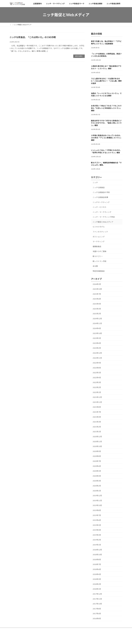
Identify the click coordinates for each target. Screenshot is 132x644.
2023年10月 (97, 333)
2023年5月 (97, 338)
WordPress (53, 640)
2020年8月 (97, 456)
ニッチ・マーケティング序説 (104, 217)
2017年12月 (97, 594)
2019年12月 (97, 496)
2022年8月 (97, 368)
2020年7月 (97, 461)
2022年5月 (97, 373)
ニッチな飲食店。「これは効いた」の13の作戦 (33, 37)
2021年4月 (97, 417)
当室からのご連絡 (99, 251)
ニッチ (95, 183)
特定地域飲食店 (99, 271)
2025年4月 (97, 304)
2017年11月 (97, 599)
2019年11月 (97, 500)
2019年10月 (97, 505)
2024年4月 (97, 328)
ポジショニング (99, 237)
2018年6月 (97, 569)
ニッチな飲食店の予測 (101, 192)
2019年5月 (97, 525)
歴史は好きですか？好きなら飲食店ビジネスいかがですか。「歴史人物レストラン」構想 (106, 123)
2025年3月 (97, 309)
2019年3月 (97, 535)
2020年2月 (97, 486)
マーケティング (99, 241)
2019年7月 (97, 515)
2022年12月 (97, 353)
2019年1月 (97, 545)
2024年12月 (97, 318)
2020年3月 (97, 481)
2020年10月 (97, 446)
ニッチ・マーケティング (102, 212)
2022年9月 (97, 363)
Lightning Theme (65, 640)
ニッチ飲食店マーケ (51, 630)
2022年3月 (97, 382)
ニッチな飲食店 (99, 187)
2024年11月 (97, 323)
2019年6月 (97, 520)
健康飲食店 (97, 246)
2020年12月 (97, 437)
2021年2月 (97, 427)
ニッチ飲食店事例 (85, 630)
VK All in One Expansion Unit (82, 640)
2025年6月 (97, 299)
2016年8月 (97, 618)
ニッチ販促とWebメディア (103, 222)
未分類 (95, 266)
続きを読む (79, 56)
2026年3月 (97, 284)
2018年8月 (97, 559)
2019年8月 (97, 510)
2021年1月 (97, 432)
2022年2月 (97, 387)
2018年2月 (97, 584)
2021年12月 (97, 397)
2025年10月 (97, 289)
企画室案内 (16, 630)
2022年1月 (97, 392)
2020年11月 (97, 441)
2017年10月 (97, 604)
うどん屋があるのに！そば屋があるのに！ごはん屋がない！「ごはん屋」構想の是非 (106, 81)
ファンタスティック (100, 232)
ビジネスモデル (99, 227)
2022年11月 (97, 358)
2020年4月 (97, 476)
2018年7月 (97, 564)
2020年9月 (97, 451)
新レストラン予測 (99, 261)
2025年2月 (97, 314)
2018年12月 (97, 550)
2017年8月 (97, 609)
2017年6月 (97, 614)
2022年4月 (97, 378)
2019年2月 (97, 540)
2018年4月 (97, 574)
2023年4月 (97, 343)
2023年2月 (97, 348)
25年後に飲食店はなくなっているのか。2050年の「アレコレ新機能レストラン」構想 (107, 138)
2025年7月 (97, 294)
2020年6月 (97, 466)
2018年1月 (97, 589)
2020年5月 (97, 471)
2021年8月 (97, 407)
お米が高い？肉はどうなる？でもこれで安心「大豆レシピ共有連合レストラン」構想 (106, 108)
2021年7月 (97, 412)
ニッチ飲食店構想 (68, 630)
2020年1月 (97, 491)
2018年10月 (97, 555)
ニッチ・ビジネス (99, 207)
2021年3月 (97, 422)
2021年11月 (97, 402)
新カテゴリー (98, 256)
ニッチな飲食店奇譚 (100, 197)
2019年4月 (97, 530)
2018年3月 (97, 579)
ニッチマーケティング (101, 202)
